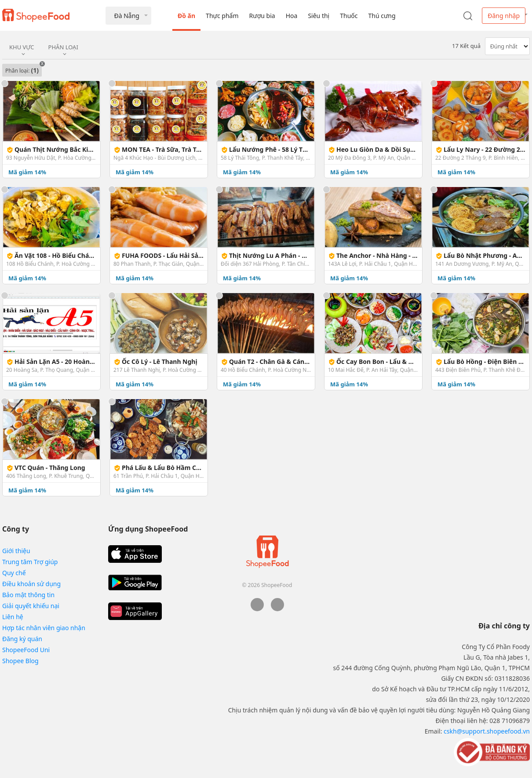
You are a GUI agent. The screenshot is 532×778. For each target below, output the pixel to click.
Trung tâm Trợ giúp (30, 562)
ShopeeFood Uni (26, 650)
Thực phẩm (222, 16)
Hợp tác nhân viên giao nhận (44, 628)
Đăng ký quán (22, 639)
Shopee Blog (20, 661)
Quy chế (14, 573)
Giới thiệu (16, 551)
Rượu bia (262, 16)
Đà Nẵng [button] (126, 16)
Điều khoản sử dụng (31, 584)
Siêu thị (319, 16)
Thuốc (349, 16)
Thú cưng (382, 16)
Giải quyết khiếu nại (31, 606)
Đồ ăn (186, 16)
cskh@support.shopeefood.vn (487, 731)
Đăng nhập (504, 16)
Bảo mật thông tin (28, 595)
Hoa (292, 16)
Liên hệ (13, 617)
